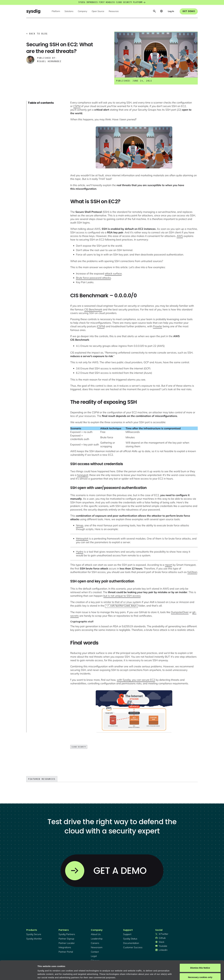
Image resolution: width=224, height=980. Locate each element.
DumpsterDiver (180, 612)
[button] (56, 11)
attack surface (113, 274)
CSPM (77, 106)
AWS (180, 236)
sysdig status (130, 938)
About (97, 967)
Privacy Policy (77, 967)
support (127, 934)
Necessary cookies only (200, 959)
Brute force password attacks (93, 278)
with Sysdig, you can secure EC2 (136, 680)
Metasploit (82, 539)
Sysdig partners (67, 934)
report (168, 565)
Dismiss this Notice (200, 950)
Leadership (97, 938)
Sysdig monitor (34, 938)
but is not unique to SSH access (122, 596)
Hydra (80, 552)
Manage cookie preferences (52, 974)
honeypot (83, 475)
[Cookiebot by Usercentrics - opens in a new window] (18, 974)
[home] (33, 11)
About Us (96, 934)
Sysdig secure (34, 934)
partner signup (66, 938)
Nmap (80, 525)
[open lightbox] (134, 147)
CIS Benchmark (93, 309)
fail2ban (192, 572)
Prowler (158, 326)
